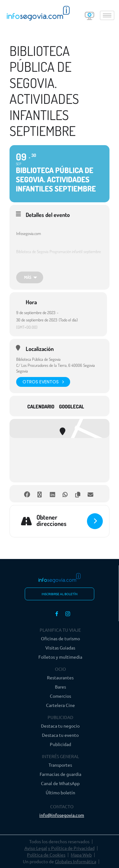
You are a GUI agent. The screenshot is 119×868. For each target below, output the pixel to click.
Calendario (41, 407)
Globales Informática (76, 861)
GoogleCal (72, 407)
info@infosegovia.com (62, 815)
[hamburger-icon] (107, 15)
